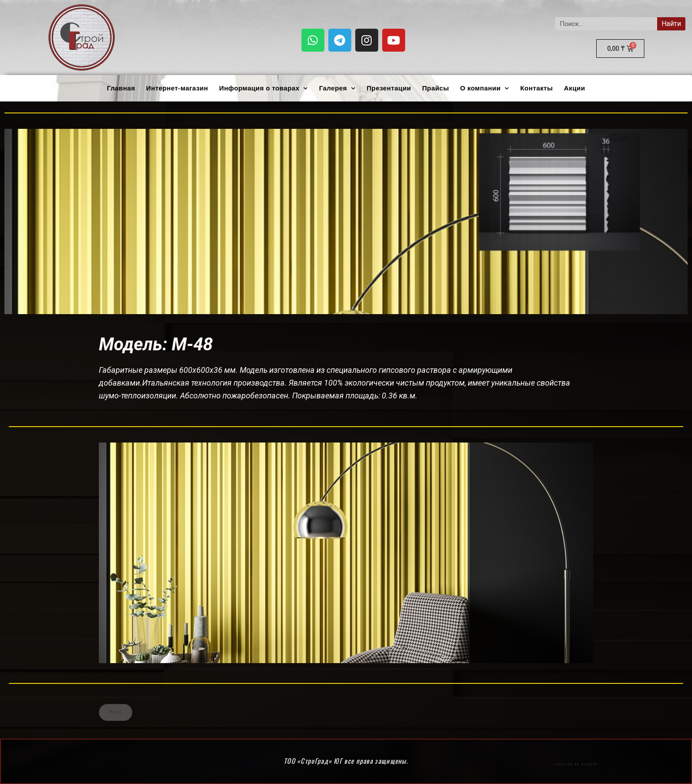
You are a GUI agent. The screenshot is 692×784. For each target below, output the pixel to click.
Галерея (337, 88)
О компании (484, 88)
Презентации (389, 88)
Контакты (537, 88)
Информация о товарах (263, 88)
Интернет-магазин (177, 88)
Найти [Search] (671, 24)
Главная (121, 88)
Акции (575, 88)
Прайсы (435, 88)
